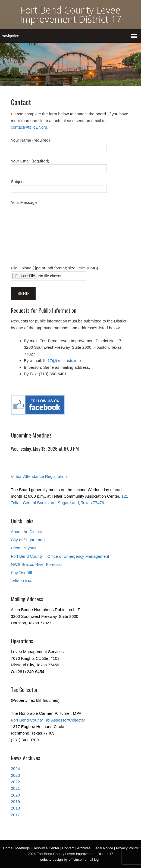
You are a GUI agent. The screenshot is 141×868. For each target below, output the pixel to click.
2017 (15, 815)
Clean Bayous (23, 548)
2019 (15, 802)
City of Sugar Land (28, 540)
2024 (15, 769)
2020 (15, 795)
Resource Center (46, 848)
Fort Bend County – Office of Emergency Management (60, 556)
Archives (84, 848)
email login (93, 859)
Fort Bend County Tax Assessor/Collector (48, 720)
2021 (15, 788)
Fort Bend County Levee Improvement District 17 (71, 15)
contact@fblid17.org (29, 127)
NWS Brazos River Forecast (36, 564)
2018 (15, 808)
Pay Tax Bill (21, 573)
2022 (15, 782)
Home (8, 848)
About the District (26, 532)
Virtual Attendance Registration (39, 476)
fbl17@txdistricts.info (62, 360)
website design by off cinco (61, 859)
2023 (15, 775)
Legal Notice (103, 848)
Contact (68, 848)
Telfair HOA (21, 581)
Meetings (23, 848)
